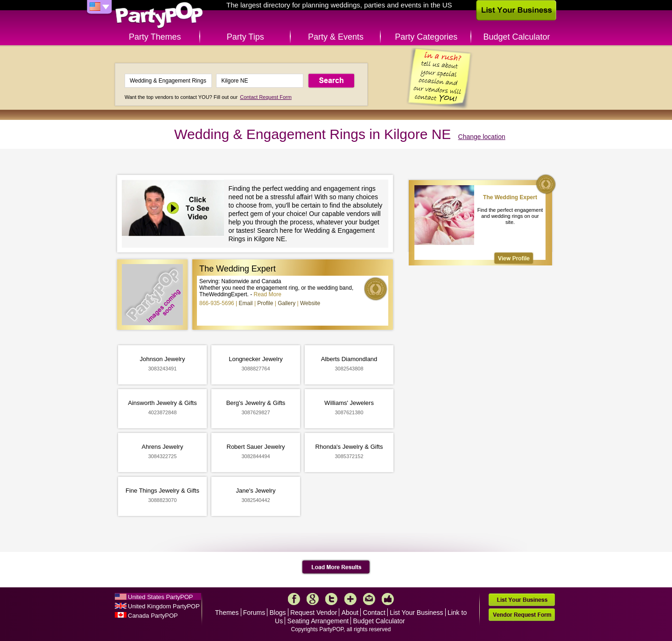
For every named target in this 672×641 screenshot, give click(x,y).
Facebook (294, 599)
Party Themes (155, 37)
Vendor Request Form (522, 615)
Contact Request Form (266, 97)
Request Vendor (314, 613)
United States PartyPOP (160, 597)
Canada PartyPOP (153, 616)
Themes (227, 613)
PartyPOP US (159, 16)
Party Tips (245, 37)
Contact (374, 613)
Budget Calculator (517, 37)
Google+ (313, 599)
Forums (254, 613)
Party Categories (426, 37)
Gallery (287, 303)
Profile (265, 303)
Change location (482, 137)
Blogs (278, 613)
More (350, 599)
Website (310, 303)
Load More (336, 567)
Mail (369, 599)
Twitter (331, 599)
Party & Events (336, 37)
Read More (268, 294)
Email (246, 303)
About (350, 613)
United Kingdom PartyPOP (164, 606)
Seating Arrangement (318, 621)
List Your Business (416, 613)
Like (388, 599)
